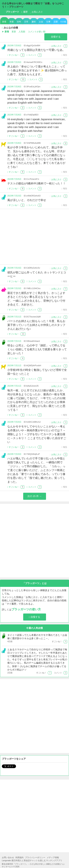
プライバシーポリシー (35, 857)
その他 (63, 22)
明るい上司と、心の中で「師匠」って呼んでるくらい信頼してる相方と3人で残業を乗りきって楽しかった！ (37, 349)
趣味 (34, 22)
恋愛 (56, 22)
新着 (4, 22)
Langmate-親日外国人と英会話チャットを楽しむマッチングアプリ (32, 860)
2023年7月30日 (14, 45)
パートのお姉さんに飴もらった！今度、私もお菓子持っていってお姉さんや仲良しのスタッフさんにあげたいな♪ (36, 325)
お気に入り (36, 12)
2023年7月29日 (14, 62)
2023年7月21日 (14, 317)
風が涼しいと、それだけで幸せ (27, 200)
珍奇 (19, 22)
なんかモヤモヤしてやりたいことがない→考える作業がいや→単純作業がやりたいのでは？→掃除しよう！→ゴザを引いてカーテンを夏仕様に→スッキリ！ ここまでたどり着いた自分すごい (37, 434)
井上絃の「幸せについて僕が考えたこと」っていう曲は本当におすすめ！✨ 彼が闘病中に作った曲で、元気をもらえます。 (37, 70)
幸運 (12, 22)
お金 (41, 22)
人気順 (22, 32)
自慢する (56, 37)
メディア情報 (53, 857)
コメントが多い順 (37, 32)
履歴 (24, 12)
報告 (64, 55)
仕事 (48, 22)
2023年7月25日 (14, 179)
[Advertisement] (34, 237)
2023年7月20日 (14, 422)
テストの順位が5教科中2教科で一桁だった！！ (37, 183)
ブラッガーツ (10, 12)
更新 (14, 32)
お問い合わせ (8, 857)
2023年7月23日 (14, 196)
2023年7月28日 (14, 87)
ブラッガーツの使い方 (26, 609)
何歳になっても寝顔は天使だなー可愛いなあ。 (36, 50)
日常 (26, 22)
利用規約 (20, 857)
